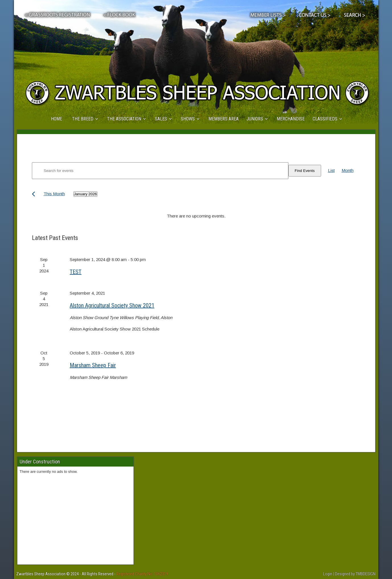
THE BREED (83, 119)
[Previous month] (33, 194)
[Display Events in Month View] (348, 171)
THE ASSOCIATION (124, 119)
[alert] (196, 216)
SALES (161, 119)
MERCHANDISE (291, 119)
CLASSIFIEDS (325, 119)
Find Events (305, 171)
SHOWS (188, 119)
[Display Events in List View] (331, 171)
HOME (57, 119)
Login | (329, 574)
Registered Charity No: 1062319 (142, 574)
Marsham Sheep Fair (93, 365)
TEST (76, 272)
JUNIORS (255, 119)
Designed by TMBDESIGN (355, 574)
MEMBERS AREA (223, 119)
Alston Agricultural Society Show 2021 (112, 305)
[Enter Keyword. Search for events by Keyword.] (160, 171)
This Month (54, 194)
